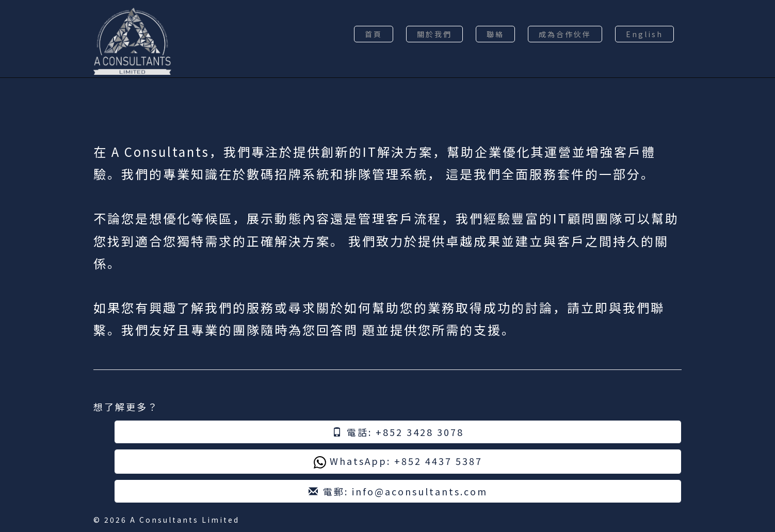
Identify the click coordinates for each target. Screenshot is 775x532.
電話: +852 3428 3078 (398, 432)
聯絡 (495, 34)
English (644, 34)
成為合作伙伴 (565, 34)
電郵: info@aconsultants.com (398, 491)
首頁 (374, 34)
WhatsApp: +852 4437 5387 (398, 461)
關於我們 (434, 34)
